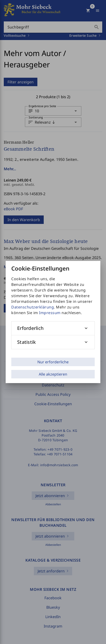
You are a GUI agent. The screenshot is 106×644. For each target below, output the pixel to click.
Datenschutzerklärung (33, 307)
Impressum (50, 313)
